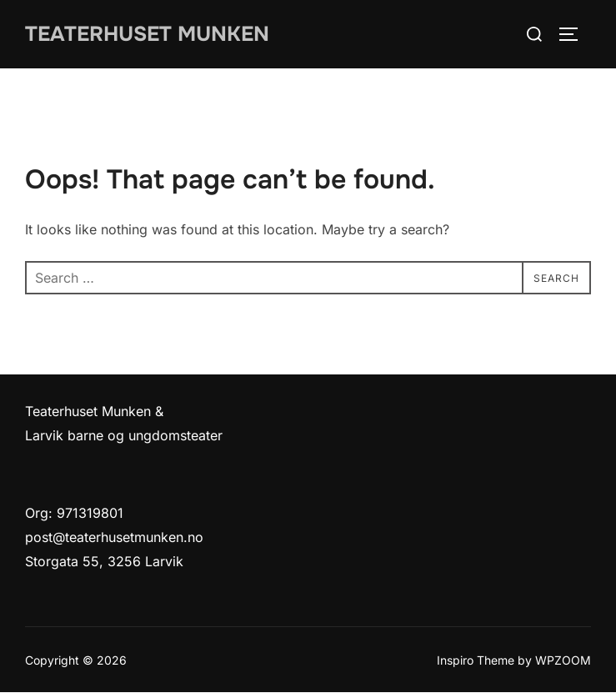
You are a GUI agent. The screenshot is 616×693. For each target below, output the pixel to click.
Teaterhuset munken (152, 34)
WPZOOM (563, 660)
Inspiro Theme (476, 660)
